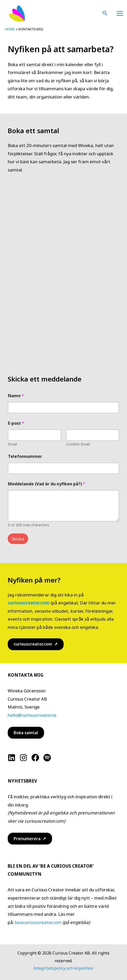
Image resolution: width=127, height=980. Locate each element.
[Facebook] (35, 758)
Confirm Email (78, 444)
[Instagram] (23, 758)
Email (12, 444)
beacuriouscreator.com (38, 922)
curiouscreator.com (29, 603)
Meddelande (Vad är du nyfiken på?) (47, 484)
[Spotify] (47, 758)
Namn (16, 396)
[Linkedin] (12, 758)
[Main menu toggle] (120, 13)
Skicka (18, 539)
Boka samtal (26, 733)
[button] (105, 13)
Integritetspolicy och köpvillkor (63, 968)
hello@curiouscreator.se (32, 715)
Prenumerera (27, 839)
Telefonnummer (25, 456)
